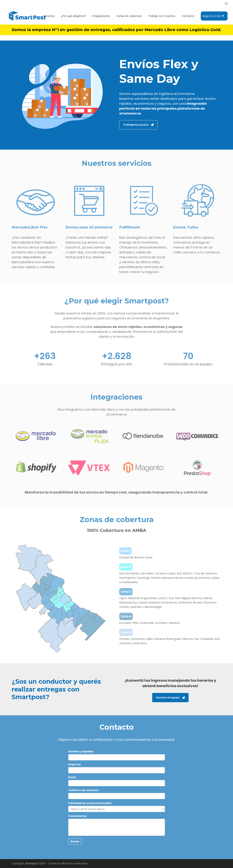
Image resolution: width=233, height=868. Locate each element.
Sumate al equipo (170, 697)
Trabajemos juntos (138, 125)
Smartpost (32, 863)
